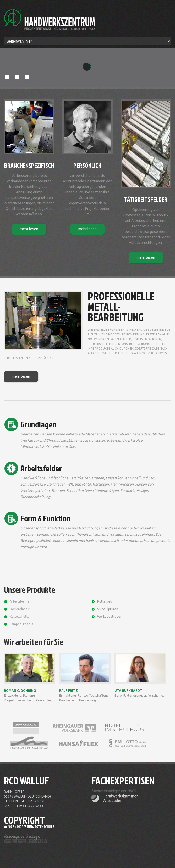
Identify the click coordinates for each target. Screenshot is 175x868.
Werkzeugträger (109, 616)
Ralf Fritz (69, 691)
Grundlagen (39, 424)
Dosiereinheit (20, 609)
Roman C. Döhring (20, 691)
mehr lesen (29, 229)
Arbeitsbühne (20, 601)
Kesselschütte (20, 616)
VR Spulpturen (108, 609)
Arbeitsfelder (41, 468)
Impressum (24, 827)
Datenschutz (45, 827)
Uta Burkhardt (128, 691)
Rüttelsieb (105, 601)
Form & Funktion (45, 518)
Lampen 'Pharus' (22, 624)
